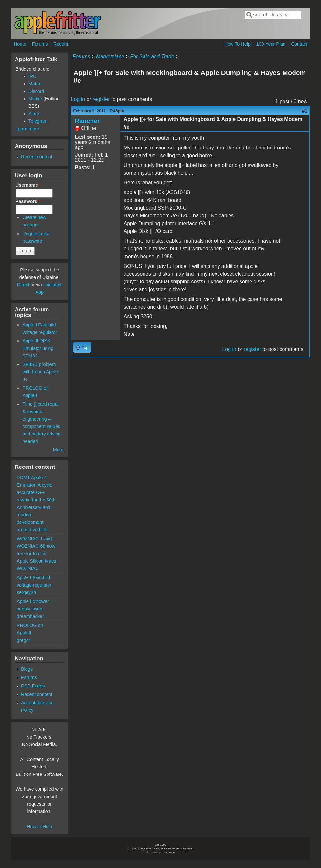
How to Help (39, 827)
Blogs (27, 669)
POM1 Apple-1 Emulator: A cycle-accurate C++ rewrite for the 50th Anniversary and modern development (36, 500)
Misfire (35, 99)
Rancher (87, 121)
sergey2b (26, 592)
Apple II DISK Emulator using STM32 (38, 348)
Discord (36, 91)
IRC (32, 76)
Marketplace (110, 56)
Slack (34, 114)
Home (20, 44)
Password (28, 201)
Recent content (37, 157)
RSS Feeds (33, 686)
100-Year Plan (271, 44)
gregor (24, 640)
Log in (78, 99)
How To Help (237, 44)
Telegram (38, 121)
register (101, 99)
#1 (305, 111)
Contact (299, 44)
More (58, 450)
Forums (40, 44)
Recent (61, 44)
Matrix (35, 84)
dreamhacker (30, 616)
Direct (23, 285)
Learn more (27, 129)
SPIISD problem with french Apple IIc (40, 372)
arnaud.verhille (32, 530)
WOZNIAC (28, 568)
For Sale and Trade (152, 56)
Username (28, 185)
